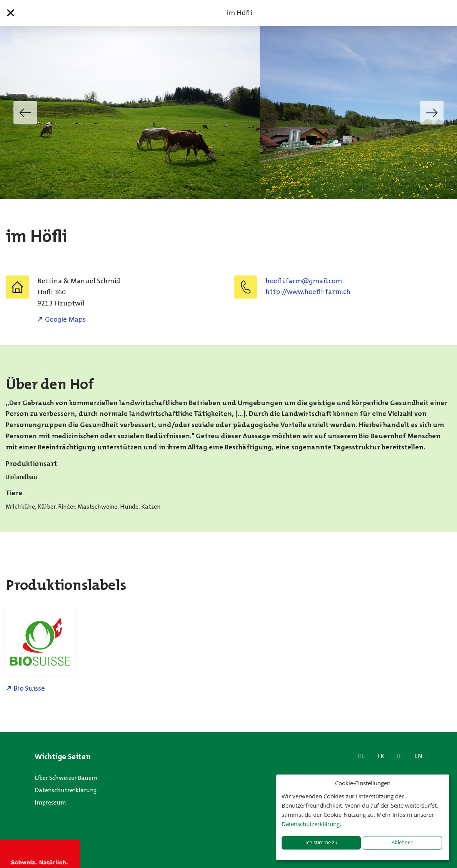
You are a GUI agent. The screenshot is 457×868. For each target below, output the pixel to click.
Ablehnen (403, 842)
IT (399, 756)
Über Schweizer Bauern (66, 778)
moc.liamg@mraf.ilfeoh (304, 281)
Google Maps (65, 319)
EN (418, 756)
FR (381, 756)
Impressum (50, 802)
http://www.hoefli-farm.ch (308, 292)
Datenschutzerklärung (66, 790)
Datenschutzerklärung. (311, 824)
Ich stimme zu (321, 842)
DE (361, 756)
